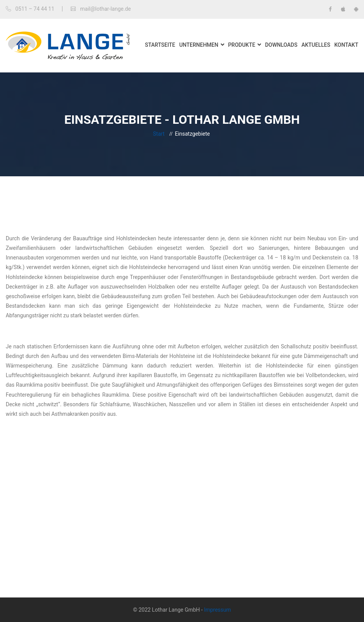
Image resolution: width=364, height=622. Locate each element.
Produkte (242, 45)
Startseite (160, 45)
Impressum (217, 610)
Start (159, 134)
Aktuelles (316, 45)
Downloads (281, 45)
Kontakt (346, 45)
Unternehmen (199, 45)
